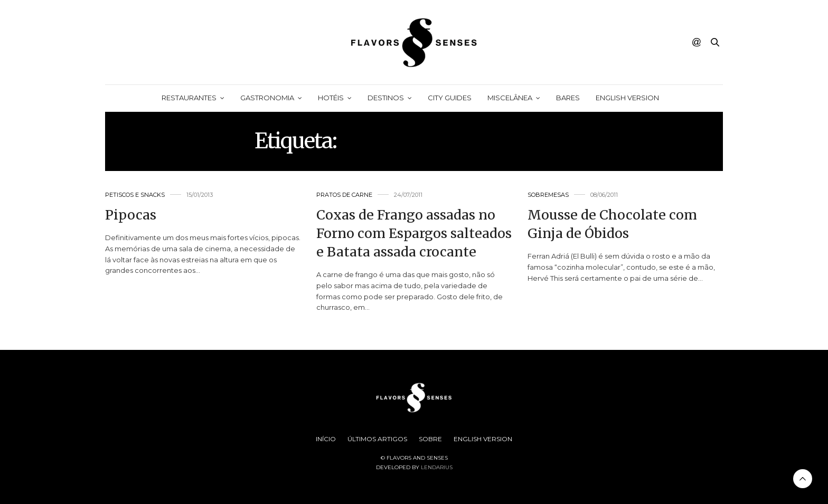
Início (326, 439)
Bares (568, 98)
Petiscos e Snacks (135, 195)
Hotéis (331, 98)
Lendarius (437, 467)
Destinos (386, 98)
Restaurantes (189, 98)
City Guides (450, 98)
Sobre (430, 439)
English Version (627, 98)
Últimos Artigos (377, 439)
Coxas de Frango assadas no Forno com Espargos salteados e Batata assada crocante (414, 233)
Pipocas (131, 215)
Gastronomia (267, 98)
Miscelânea (510, 98)
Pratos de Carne (344, 195)
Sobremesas (548, 195)
